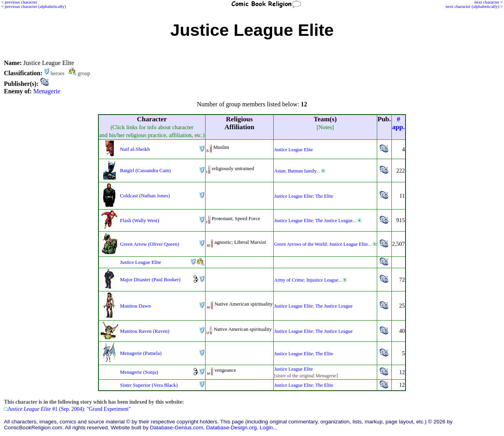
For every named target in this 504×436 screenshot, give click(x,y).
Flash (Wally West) (140, 220)
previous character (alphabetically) (35, 6)
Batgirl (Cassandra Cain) (145, 170)
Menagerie (47, 91)
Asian (280, 171)
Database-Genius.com (177, 428)
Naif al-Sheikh (135, 149)
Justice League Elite (294, 150)
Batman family (302, 171)
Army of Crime (289, 280)
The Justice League (334, 221)
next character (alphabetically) (472, 6)
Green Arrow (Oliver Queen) (150, 244)
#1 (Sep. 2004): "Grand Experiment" (69, 409)
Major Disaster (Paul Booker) (150, 279)
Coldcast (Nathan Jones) (145, 196)
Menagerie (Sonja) (139, 372)
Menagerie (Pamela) (141, 353)
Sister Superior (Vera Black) (149, 385)
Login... (269, 428)
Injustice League (322, 280)
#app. (398, 123)
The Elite (324, 196)
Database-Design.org (232, 428)
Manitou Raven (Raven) (145, 331)
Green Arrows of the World (300, 244)
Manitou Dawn (135, 306)
